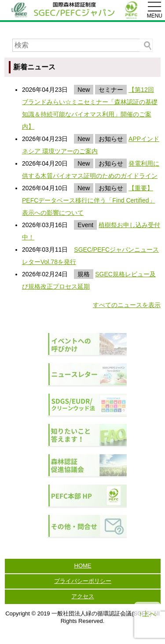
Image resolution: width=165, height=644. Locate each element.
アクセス (83, 596)
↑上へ (147, 614)
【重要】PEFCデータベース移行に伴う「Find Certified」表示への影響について (89, 200)
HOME (83, 566)
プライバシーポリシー (83, 581)
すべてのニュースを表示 (127, 305)
